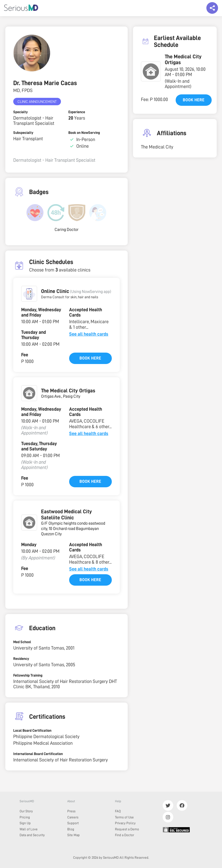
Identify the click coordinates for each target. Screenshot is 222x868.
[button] (29, 294)
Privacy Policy (125, 823)
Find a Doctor (125, 835)
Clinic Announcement (37, 102)
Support (73, 823)
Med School (22, 642)
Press (71, 811)
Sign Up (25, 823)
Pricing (25, 817)
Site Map (74, 835)
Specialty (21, 112)
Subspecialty (23, 133)
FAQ (118, 811)
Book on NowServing (84, 133)
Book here (90, 358)
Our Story (26, 811)
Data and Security (32, 835)
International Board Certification (38, 754)
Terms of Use (124, 817)
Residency (21, 659)
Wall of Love (29, 829)
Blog (71, 829)
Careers (73, 817)
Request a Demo (127, 829)
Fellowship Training (28, 675)
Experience (77, 112)
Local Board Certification (32, 730)
